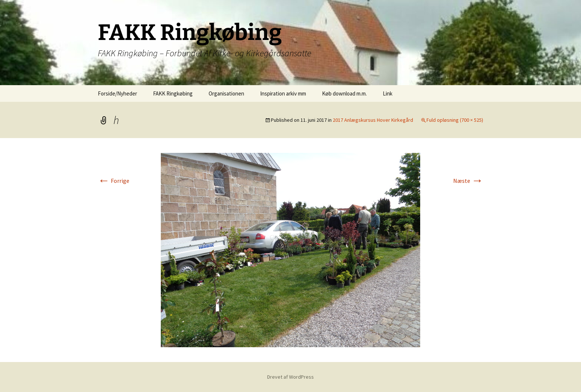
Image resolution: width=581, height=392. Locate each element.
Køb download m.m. (344, 93)
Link (388, 93)
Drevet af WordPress (290, 377)
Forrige (114, 181)
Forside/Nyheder (117, 93)
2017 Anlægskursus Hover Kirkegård (373, 120)
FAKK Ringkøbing (173, 93)
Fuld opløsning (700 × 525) (455, 120)
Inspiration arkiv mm (283, 93)
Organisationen (226, 93)
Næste (468, 181)
